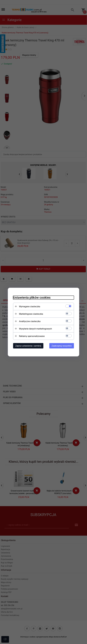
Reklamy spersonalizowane (32, 336)
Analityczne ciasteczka (30, 321)
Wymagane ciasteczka (30, 306)
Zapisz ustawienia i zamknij (28, 346)
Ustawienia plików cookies (32, 297)
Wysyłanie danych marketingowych (35, 329)
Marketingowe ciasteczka (31, 314)
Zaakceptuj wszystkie (62, 346)
